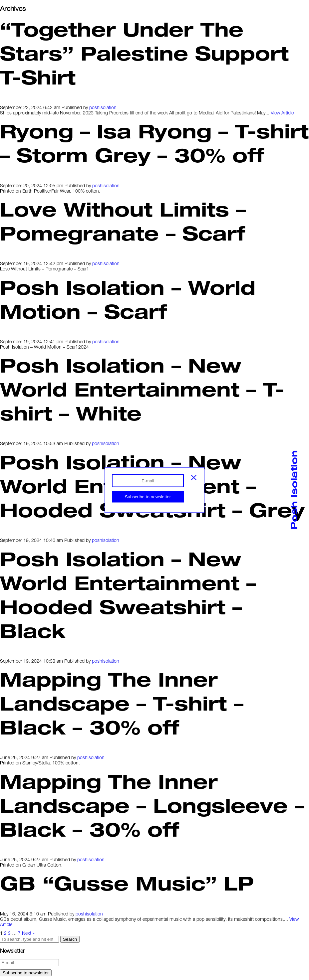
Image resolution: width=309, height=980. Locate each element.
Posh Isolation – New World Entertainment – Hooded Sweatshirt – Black (128, 594)
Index (18, 19)
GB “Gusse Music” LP (127, 883)
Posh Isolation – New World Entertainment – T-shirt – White (142, 389)
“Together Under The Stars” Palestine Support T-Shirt (144, 53)
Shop (17, 33)
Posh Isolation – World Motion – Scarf (128, 299)
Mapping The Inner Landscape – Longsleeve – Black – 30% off (152, 805)
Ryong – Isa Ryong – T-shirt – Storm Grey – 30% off (154, 143)
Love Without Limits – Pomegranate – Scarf (123, 221)
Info (15, 26)
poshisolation (103, 107)
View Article (282, 113)
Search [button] (70, 939)
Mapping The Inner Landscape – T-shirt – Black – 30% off (122, 703)
